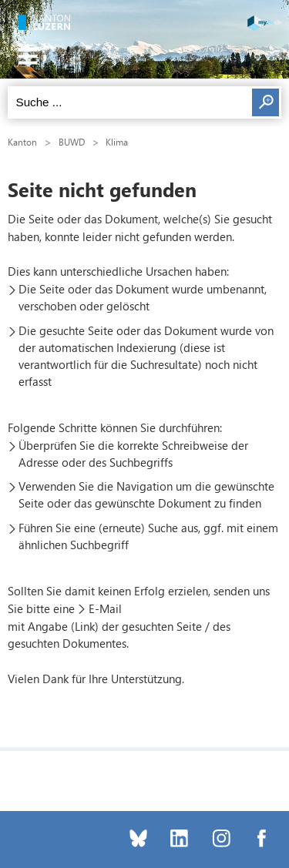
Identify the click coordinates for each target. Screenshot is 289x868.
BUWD (72, 142)
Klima (117, 142)
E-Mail (105, 608)
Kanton (22, 142)
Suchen (265, 102)
